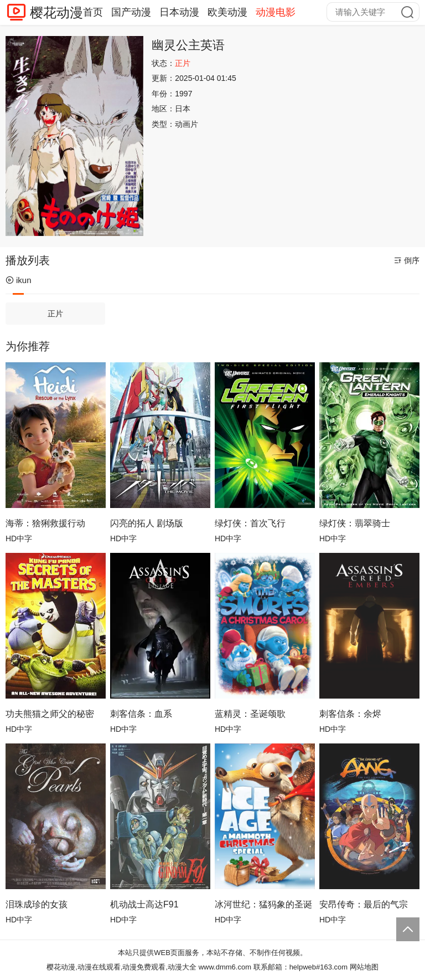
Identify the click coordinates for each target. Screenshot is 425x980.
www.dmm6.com (225, 967)
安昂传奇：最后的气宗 (364, 904)
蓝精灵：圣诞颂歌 (250, 714)
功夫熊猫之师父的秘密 (50, 714)
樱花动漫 (56, 12)
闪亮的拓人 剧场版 (147, 523)
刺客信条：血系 (141, 714)
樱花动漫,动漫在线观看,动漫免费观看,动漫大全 (121, 967)
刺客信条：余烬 (350, 714)
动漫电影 (276, 12)
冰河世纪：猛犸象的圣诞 (263, 904)
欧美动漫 (227, 12)
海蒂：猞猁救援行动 (45, 523)
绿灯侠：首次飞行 (250, 523)
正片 (55, 314)
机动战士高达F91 (144, 904)
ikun (19, 280)
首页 (93, 12)
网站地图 (364, 967)
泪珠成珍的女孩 (37, 904)
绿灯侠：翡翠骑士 (355, 523)
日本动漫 (179, 12)
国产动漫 (131, 12)
